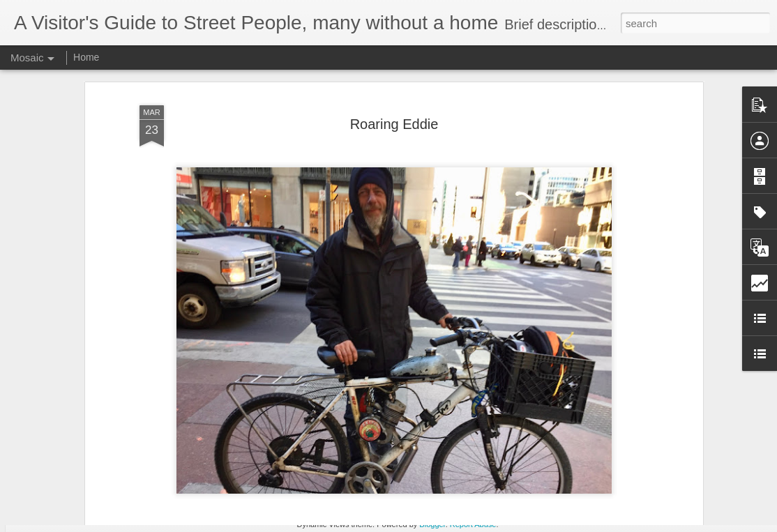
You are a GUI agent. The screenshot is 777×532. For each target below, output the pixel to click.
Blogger (432, 524)
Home (86, 57)
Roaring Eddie (394, 71)
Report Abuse (473, 524)
